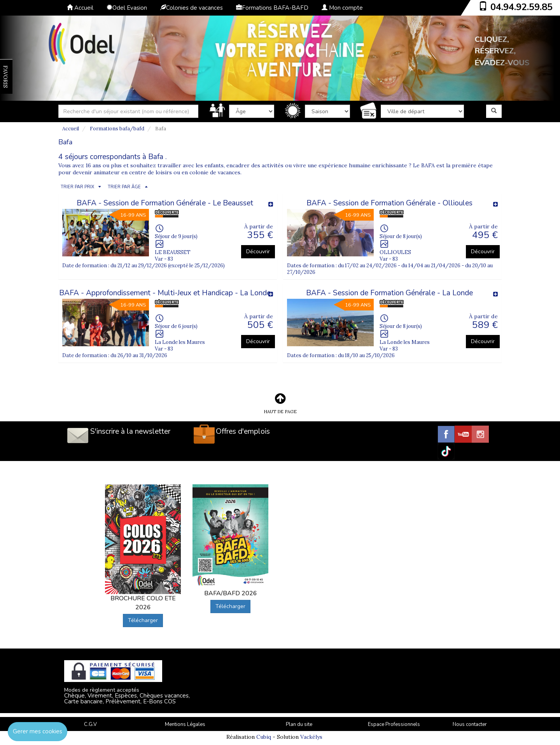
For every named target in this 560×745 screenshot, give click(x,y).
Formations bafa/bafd (117, 129)
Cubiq (264, 737)
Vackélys (311, 737)
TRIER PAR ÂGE (124, 187)
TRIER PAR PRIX (77, 187)
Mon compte (342, 8)
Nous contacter (470, 724)
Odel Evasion (127, 8)
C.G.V (90, 724)
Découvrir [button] (258, 252)
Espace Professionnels (394, 724)
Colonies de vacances (192, 8)
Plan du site (299, 724)
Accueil (80, 8)
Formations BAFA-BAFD (272, 8)
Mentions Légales (185, 724)
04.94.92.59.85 (521, 7)
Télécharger (143, 620)
